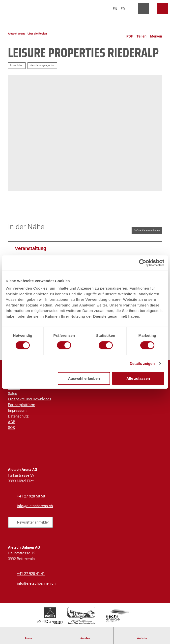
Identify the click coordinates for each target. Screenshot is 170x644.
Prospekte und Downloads (30, 399)
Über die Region (37, 34)
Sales (13, 394)
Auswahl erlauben (84, 378)
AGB (12, 422)
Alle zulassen (138, 378)
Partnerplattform (22, 405)
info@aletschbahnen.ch (36, 583)
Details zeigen (142, 363)
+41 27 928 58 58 (31, 496)
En (115, 9)
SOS (11, 428)
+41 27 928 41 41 (31, 574)
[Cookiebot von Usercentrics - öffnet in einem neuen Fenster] (143, 263)
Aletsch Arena (17, 34)
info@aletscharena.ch (35, 506)
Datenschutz (18, 416)
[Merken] (156, 34)
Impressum (17, 411)
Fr (123, 9)
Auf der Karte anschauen (147, 230)
